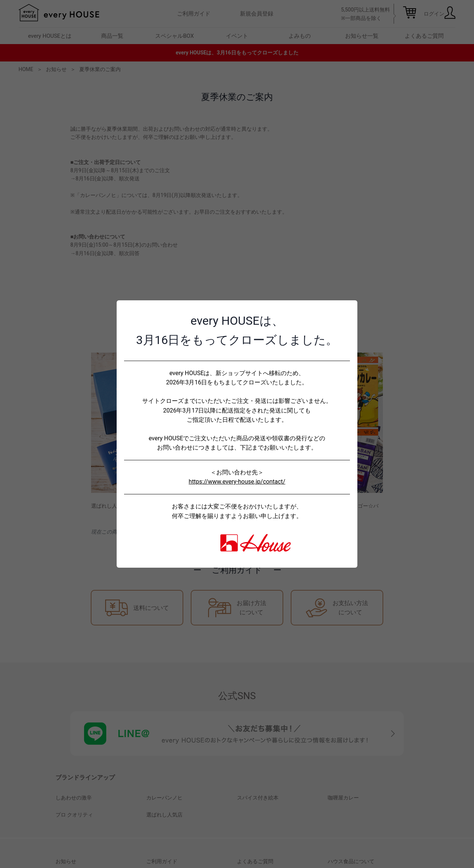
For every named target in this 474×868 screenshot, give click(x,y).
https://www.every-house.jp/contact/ (237, 482)
